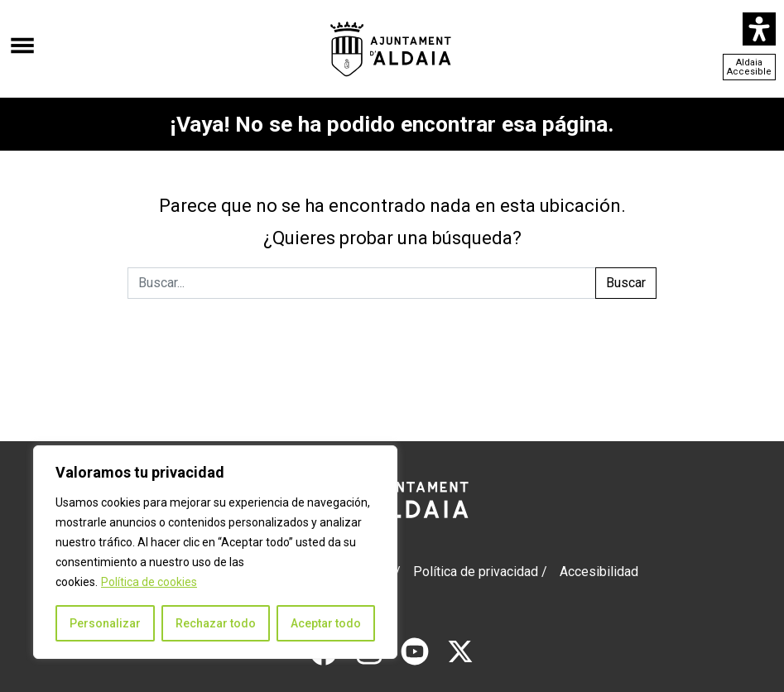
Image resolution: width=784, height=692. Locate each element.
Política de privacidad (476, 572)
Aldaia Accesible (749, 67)
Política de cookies (149, 582)
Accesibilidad (599, 572)
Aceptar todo (326, 623)
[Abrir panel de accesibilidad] (759, 29)
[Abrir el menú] (22, 37)
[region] (215, 552)
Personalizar (105, 623)
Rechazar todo (216, 623)
